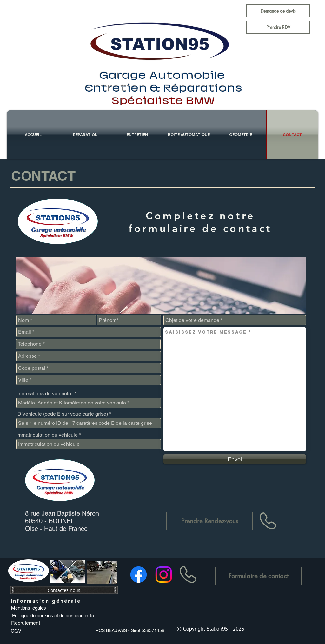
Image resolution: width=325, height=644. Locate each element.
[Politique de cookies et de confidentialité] (53, 615)
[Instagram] (164, 575)
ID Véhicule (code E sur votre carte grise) (62, 414)
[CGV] (16, 631)
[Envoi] (235, 459)
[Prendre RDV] (278, 27)
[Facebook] (139, 575)
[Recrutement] (26, 623)
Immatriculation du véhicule (47, 435)
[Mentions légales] (28, 608)
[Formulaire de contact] (258, 576)
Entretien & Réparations (164, 88)
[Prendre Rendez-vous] (209, 521)
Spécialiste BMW (164, 101)
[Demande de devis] (278, 11)
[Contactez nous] (64, 590)
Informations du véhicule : (45, 394)
